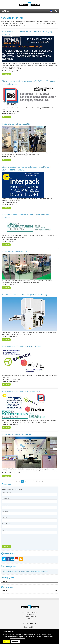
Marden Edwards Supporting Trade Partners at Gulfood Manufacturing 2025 (26, 571)
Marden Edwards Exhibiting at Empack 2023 (21, 346)
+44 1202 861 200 (31, 623)
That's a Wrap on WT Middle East (16, 434)
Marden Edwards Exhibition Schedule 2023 (21, 391)
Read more (6, 74)
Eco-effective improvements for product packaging (24, 295)
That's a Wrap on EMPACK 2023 (16, 251)
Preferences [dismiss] (15, 641)
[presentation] (13, 541)
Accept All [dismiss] (6, 641)
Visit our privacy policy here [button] (17, 638)
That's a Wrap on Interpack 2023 (16, 124)
